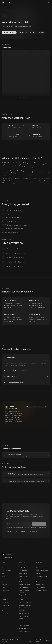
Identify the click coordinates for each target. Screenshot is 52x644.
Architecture (39, 582)
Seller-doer (39, 568)
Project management (41, 576)
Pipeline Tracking (24, 582)
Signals (4, 576)
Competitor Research (24, 595)
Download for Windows (27, 32)
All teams (38, 565)
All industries (39, 579)
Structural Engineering (42, 590)
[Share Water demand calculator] (42, 32)
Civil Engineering (40, 587)
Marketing (39, 573)
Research (4, 582)
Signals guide (5, 605)
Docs (3, 611)
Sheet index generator (25, 605)
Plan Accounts (5, 568)
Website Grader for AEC (25, 631)
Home (3, 11)
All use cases (22, 565)
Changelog (5, 614)
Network (4, 573)
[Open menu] (49, 2)
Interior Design (40, 585)
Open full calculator (26, 80)
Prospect (4, 579)
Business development (42, 571)
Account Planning (23, 576)
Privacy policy (30, 641)
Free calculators (6, 602)
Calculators (10, 11)
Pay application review (25, 614)
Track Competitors (7, 571)
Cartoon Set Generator (25, 602)
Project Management (24, 585)
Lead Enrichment (23, 568)
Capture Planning (23, 579)
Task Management (24, 587)
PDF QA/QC (22, 611)
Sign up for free (9, 32)
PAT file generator (24, 628)
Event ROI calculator (24, 626)
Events (4, 587)
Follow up (4, 585)
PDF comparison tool (24, 608)
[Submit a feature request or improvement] (36, 389)
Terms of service (38, 641)
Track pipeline (6, 590)
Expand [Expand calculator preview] (47, 52)
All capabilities (5, 565)
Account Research (24, 573)
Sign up (44, 2)
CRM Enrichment (23, 571)
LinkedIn (48, 641)
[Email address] (18, 506)
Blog (3, 608)
